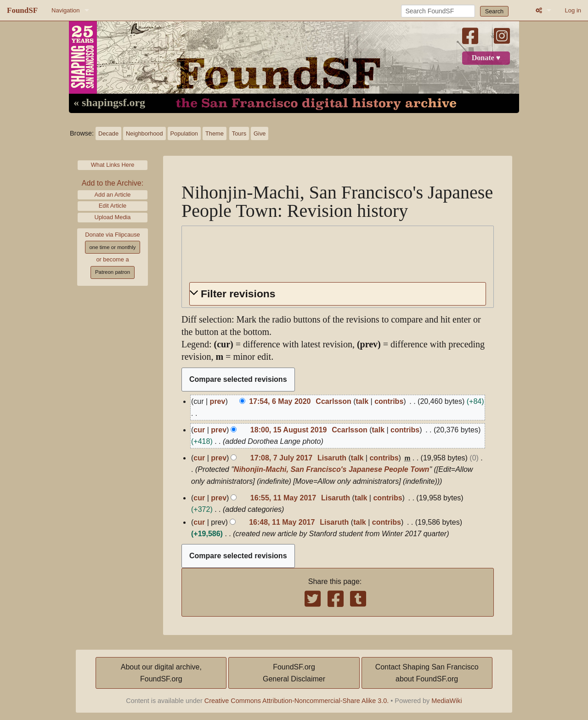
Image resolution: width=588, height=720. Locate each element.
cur (199, 430)
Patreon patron (113, 272)
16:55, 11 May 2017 (283, 498)
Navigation (65, 10)
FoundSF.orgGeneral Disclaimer (294, 673)
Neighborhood (144, 133)
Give (260, 133)
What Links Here (113, 165)
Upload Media (113, 217)
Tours (239, 133)
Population (184, 133)
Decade (108, 133)
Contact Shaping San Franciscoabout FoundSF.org (427, 673)
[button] (338, 294)
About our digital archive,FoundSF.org (161, 673)
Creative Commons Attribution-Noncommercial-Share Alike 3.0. (297, 701)
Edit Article (113, 206)
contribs (389, 401)
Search (495, 11)
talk (362, 401)
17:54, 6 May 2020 (280, 401)
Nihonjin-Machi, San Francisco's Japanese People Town (332, 469)
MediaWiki (447, 701)
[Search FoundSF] (438, 11)
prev (218, 401)
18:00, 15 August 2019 (289, 430)
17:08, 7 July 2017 (281, 458)
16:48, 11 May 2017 (282, 522)
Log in (573, 10)
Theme (215, 133)
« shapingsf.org (109, 103)
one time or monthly (112, 247)
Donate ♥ (486, 58)
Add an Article (113, 195)
